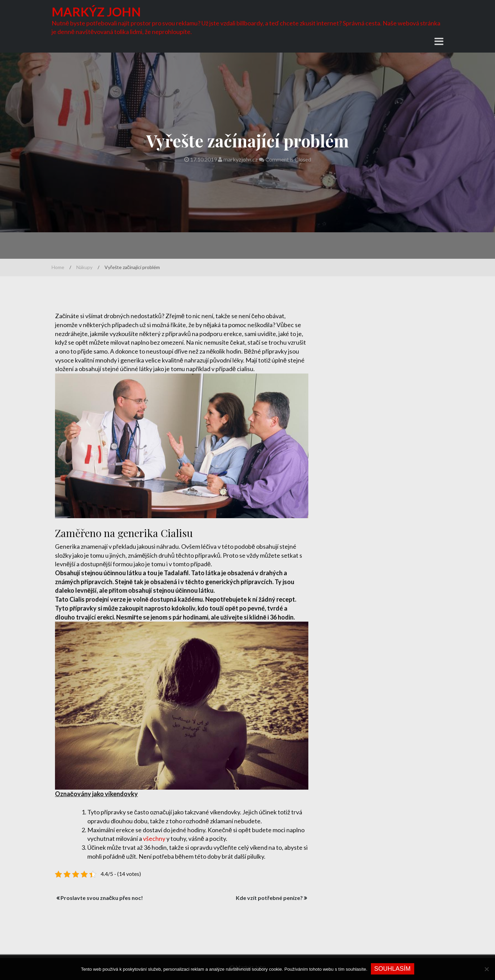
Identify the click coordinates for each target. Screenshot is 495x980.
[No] (486, 969)
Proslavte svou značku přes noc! (102, 898)
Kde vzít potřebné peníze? (269, 898)
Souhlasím (393, 969)
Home (58, 267)
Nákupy (84, 267)
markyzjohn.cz (238, 159)
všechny (154, 838)
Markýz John (96, 12)
